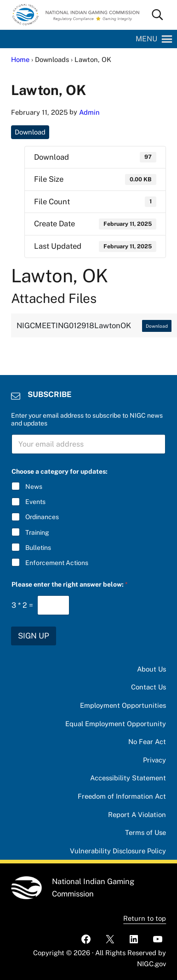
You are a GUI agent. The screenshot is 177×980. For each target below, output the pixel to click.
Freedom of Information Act (122, 796)
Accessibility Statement (128, 778)
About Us (151, 669)
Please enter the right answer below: (70, 584)
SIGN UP (34, 636)
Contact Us (148, 687)
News (34, 487)
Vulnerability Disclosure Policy (118, 851)
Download (30, 132)
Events (35, 502)
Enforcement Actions (57, 563)
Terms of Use (146, 832)
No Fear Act (147, 742)
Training (37, 532)
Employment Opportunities (123, 705)
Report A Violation (137, 815)
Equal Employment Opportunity (116, 724)
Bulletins (38, 548)
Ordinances (42, 517)
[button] (146, 39)
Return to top (145, 918)
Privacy (154, 760)
